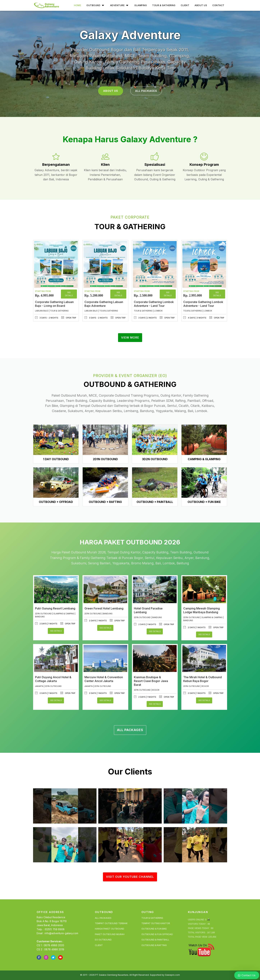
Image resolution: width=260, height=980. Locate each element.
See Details (69, 294)
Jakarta (39, 686)
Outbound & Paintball (155, 940)
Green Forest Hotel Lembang (104, 608)
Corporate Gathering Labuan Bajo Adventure (104, 304)
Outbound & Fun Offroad (157, 934)
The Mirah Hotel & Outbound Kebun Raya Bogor (203, 679)
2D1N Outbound (43, 614)
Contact (218, 5)
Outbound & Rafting (154, 945)
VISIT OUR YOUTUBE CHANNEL (130, 877)
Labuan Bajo (42, 311)
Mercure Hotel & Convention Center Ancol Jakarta (104, 679)
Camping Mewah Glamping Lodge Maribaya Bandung (202, 610)
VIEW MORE (130, 338)
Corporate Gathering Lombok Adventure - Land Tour (154, 304)
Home (78, 5)
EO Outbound (103, 940)
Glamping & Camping (64, 614)
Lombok (158, 311)
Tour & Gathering (164, 5)
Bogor (156, 690)
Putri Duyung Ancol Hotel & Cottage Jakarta (53, 679)
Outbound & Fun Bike (154, 929)
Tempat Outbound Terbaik (111, 923)
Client (185, 5)
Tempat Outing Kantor (156, 923)
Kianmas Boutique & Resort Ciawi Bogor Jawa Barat (151, 681)
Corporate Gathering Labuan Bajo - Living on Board (54, 304)
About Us (201, 5)
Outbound (96, 5)
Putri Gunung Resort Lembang (55, 608)
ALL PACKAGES (146, 91)
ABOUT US (111, 91)
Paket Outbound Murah (110, 934)
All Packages (103, 918)
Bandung (40, 617)
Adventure (120, 5)
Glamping (141, 5)
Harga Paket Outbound (110, 929)
